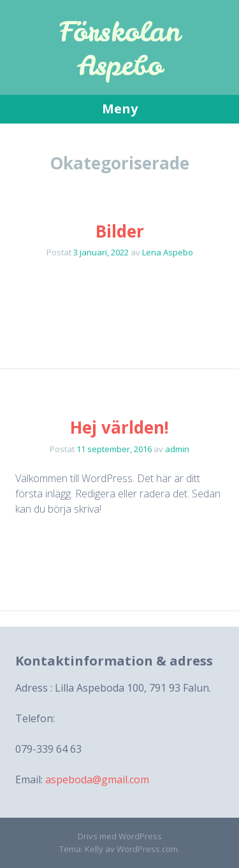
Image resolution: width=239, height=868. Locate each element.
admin (177, 449)
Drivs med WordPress (120, 836)
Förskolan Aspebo (120, 49)
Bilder (120, 231)
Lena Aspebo (168, 252)
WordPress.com (147, 849)
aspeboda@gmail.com (97, 779)
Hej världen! (119, 427)
